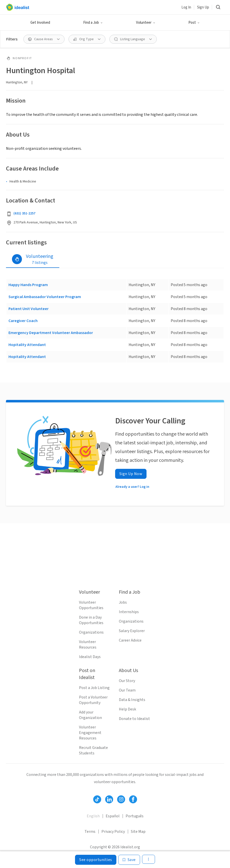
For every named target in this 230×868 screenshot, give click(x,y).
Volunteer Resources (88, 645)
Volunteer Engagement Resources (90, 733)
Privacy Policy (113, 832)
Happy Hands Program (28, 285)
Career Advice (130, 640)
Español (113, 816)
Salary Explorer (132, 631)
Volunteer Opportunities (91, 605)
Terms (90, 832)
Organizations (91, 632)
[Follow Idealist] (97, 799)
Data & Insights (132, 700)
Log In (186, 7)
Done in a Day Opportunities (91, 620)
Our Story (127, 681)
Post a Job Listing (94, 688)
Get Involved (40, 23)
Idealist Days (90, 657)
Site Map (138, 832)
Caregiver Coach (23, 321)
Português (135, 816)
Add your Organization (90, 715)
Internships (129, 612)
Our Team (127, 690)
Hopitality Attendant (27, 345)
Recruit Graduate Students (93, 750)
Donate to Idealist (134, 719)
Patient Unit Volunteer (29, 309)
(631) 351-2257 (24, 213)
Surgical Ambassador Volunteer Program (45, 297)
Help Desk (127, 709)
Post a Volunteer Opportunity (93, 700)
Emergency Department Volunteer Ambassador (51, 333)
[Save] (129, 860)
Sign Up (203, 7)
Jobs (123, 602)
